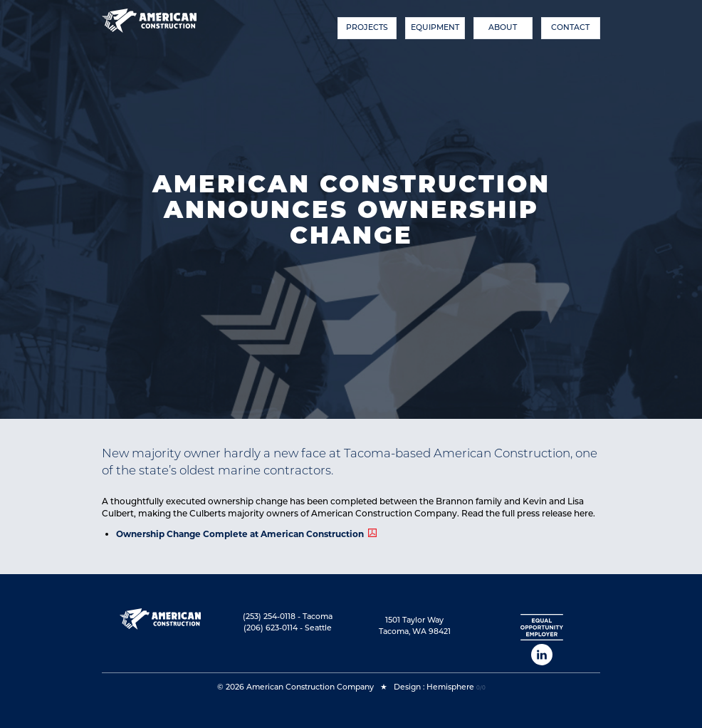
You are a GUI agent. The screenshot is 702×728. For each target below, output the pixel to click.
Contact (570, 27)
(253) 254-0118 (269, 617)
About (503, 27)
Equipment (435, 27)
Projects (367, 27)
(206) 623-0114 (271, 628)
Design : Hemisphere (434, 687)
